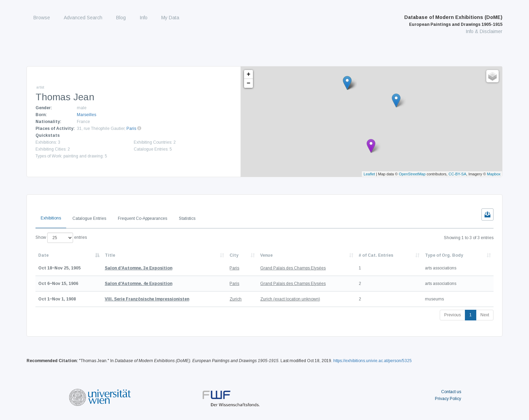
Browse (42, 18)
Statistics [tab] (187, 218)
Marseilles (87, 115)
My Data (170, 18)
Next (485, 315)
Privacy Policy (448, 399)
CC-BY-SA (457, 174)
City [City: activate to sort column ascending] (234, 255)
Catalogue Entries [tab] (89, 218)
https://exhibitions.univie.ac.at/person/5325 (373, 361)
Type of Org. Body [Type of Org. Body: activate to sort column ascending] (444, 255)
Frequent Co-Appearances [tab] (143, 218)
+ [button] (249, 74)
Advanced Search (83, 18)
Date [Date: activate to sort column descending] (43, 255)
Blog (121, 18)
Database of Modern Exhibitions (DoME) (453, 21)
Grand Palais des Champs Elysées (293, 268)
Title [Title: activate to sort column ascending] (110, 255)
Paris (131, 129)
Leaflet (369, 174)
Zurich (236, 299)
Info (144, 18)
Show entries (61, 238)
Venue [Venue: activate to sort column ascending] (266, 255)
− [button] (249, 83)
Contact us (451, 392)
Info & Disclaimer (484, 31)
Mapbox (494, 174)
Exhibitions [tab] (51, 218)
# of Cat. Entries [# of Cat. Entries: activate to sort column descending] (376, 255)
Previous (452, 315)
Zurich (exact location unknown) (290, 299)
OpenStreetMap (412, 174)
